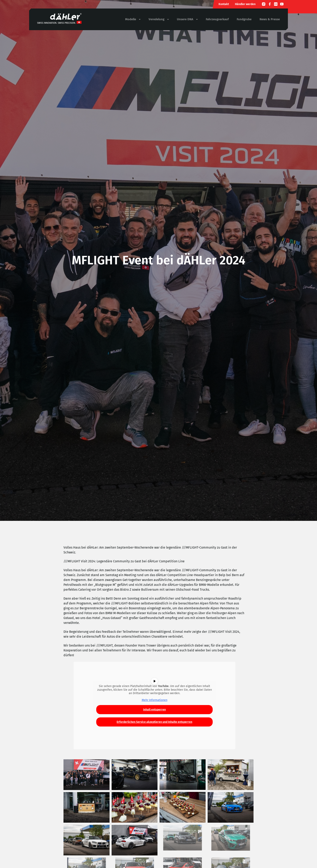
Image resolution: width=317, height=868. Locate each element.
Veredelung (159, 19)
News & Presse (270, 19)
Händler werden (245, 4)
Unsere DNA (187, 19)
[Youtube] (282, 5)
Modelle (133, 19)
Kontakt (224, 4)
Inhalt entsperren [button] (154, 710)
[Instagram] (264, 5)
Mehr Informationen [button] (155, 700)
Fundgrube (244, 19)
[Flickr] (276, 5)
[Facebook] (270, 5)
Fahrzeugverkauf (217, 19)
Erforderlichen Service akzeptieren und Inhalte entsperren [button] (154, 722)
